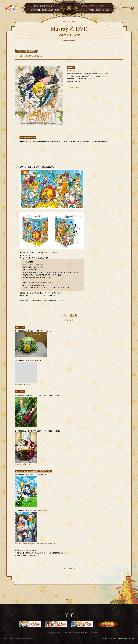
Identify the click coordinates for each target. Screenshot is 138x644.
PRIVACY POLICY (122, 639)
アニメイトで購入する (23, 464)
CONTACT (105, 639)
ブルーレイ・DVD (82, 10)
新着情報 (35, 6)
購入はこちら (74, 87)
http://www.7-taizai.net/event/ (42, 283)
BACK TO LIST (69, 568)
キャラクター (36, 10)
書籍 (99, 10)
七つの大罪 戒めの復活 (11, 8)
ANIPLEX (131, 639)
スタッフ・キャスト (48, 10)
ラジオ (92, 10)
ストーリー (85, 6)
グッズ (106, 10)
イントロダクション (45, 6)
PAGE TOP (69, 599)
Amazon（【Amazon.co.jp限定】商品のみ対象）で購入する (35, 544)
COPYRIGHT (113, 639)
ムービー (101, 6)
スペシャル (93, 6)
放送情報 (56, 6)
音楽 (58, 10)
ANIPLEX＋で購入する (23, 385)
